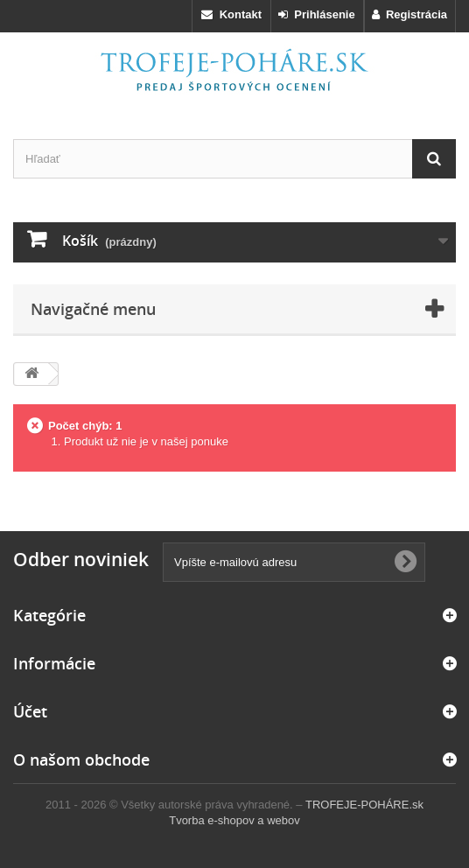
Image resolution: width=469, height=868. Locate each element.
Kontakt (231, 14)
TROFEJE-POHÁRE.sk (364, 805)
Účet (30, 711)
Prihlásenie (317, 14)
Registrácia (409, 14)
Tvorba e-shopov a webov (234, 820)
